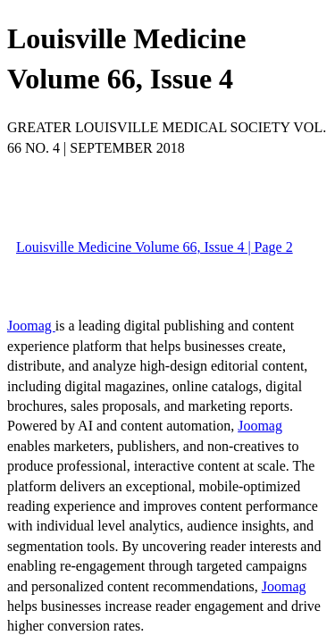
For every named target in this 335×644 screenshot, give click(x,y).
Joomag (31, 326)
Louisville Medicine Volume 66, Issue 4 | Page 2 (155, 247)
